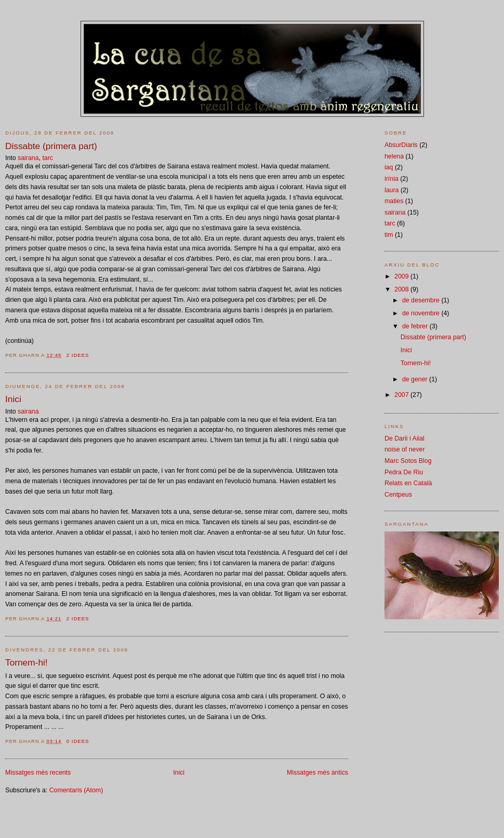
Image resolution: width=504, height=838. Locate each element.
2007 (402, 395)
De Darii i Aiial (404, 438)
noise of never (405, 449)
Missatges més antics (317, 773)
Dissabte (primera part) (51, 146)
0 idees (78, 741)
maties (394, 201)
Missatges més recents (38, 773)
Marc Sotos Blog (408, 461)
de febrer (416, 326)
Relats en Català (408, 483)
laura (392, 190)
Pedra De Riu (404, 472)
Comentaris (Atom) (76, 790)
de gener (416, 379)
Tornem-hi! (26, 662)
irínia (392, 179)
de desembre (422, 300)
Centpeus (398, 495)
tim (389, 235)
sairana (28, 158)
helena (394, 156)
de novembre (422, 313)
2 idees (78, 355)
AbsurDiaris (401, 145)
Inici (13, 399)
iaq (389, 167)
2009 (402, 276)
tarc (48, 158)
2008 (402, 289)
